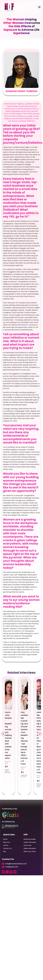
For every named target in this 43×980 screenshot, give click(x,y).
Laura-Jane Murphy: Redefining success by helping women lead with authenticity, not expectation (8, 735)
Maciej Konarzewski (40, 785)
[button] (39, 7)
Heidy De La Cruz (24, 776)
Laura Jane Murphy (8, 771)
